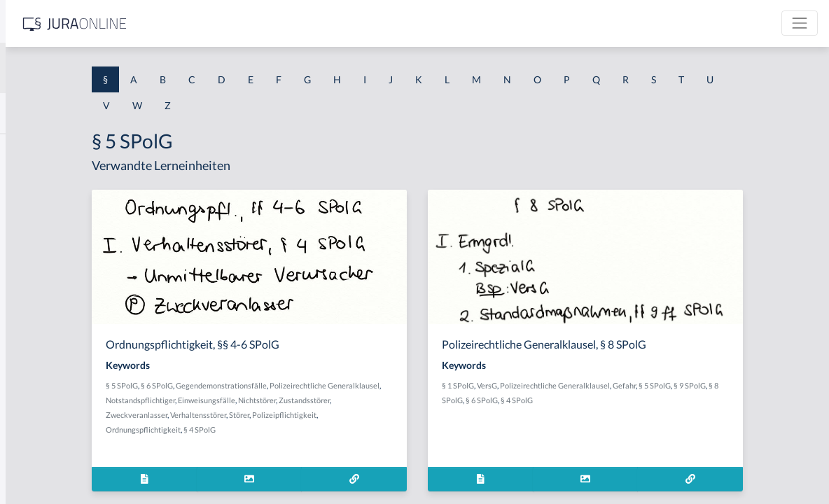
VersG (596, 385)
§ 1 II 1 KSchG (41, 464)
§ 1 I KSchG (36, 432)
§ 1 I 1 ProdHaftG (49, 306)
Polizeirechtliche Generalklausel (664, 385)
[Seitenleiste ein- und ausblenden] (202, 21)
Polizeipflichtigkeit (281, 429)
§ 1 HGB (29, 243)
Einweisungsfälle (404, 400)
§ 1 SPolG (567, 385)
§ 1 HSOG (32, 275)
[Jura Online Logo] (293, 23)
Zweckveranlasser (333, 415)
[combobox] (112, 68)
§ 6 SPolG (300, 385)
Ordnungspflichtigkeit (353, 429)
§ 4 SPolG (410, 429)
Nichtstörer (454, 400)
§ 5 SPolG (265, 385)
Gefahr (733, 385)
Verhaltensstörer (395, 415)
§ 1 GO (26, 212)
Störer (436, 415)
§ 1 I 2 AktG (36, 338)
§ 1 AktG (30, 149)
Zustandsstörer (274, 415)
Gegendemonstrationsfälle (364, 385)
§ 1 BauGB (34, 180)
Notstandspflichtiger (338, 400)
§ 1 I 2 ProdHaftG (49, 369)
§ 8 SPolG (591, 400)
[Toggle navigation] (800, 23)
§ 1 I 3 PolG (36, 401)
